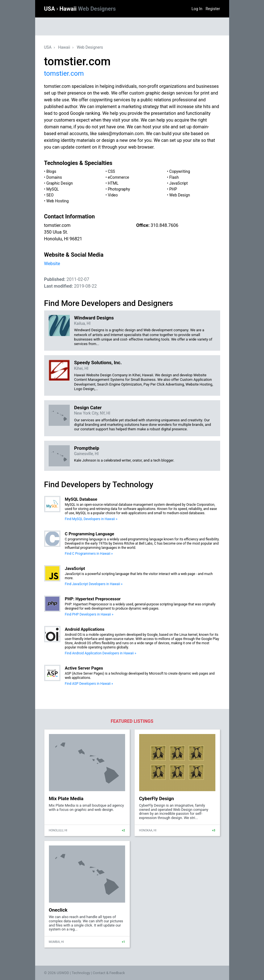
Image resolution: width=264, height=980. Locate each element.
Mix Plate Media (66, 798)
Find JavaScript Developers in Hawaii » (94, 584)
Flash (174, 177)
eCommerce (118, 177)
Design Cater (88, 408)
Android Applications (85, 629)
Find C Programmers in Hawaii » (89, 554)
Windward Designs (94, 318)
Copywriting (180, 171)
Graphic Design (60, 183)
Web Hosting (58, 201)
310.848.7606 (164, 225)
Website (52, 264)
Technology (81, 973)
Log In (197, 9)
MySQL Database (81, 499)
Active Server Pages (84, 668)
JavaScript (179, 183)
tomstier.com (64, 73)
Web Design (180, 195)
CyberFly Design (157, 798)
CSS (111, 171)
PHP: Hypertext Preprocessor (93, 599)
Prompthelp (87, 448)
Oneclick (58, 910)
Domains (54, 177)
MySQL (53, 189)
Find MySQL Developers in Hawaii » (91, 519)
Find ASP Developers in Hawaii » (89, 684)
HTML (113, 183)
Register (213, 9)
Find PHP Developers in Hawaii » (89, 614)
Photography (119, 189)
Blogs (51, 171)
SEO (50, 195)
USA (50, 9)
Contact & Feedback (109, 973)
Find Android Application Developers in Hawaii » (101, 653)
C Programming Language (90, 534)
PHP (173, 189)
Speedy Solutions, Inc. (98, 363)
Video (113, 195)
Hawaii (87, 9)
